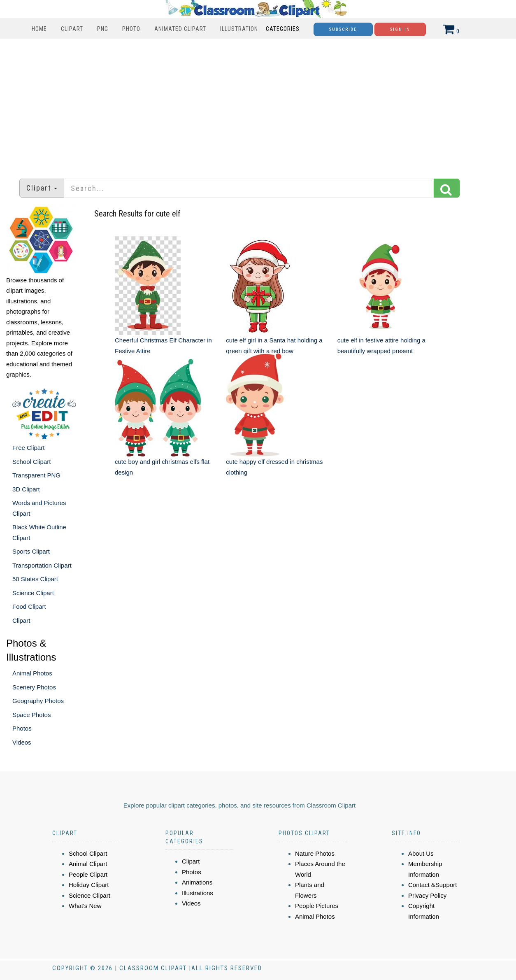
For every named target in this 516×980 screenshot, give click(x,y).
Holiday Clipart (89, 885)
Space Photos (31, 715)
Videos (22, 742)
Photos (22, 728)
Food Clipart (29, 606)
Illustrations (198, 893)
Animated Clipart (180, 29)
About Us (421, 853)
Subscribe (343, 29)
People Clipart (88, 874)
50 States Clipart (35, 579)
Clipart (72, 29)
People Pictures (317, 906)
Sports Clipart (31, 551)
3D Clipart (26, 489)
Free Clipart (28, 448)
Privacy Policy (427, 895)
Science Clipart (33, 593)
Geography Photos (38, 701)
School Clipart (31, 462)
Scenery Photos (34, 687)
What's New (85, 906)
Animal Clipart (88, 864)
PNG (103, 29)
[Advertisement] (258, 105)
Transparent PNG (36, 475)
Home (39, 29)
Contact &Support (432, 885)
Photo (131, 29)
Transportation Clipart (42, 565)
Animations (197, 882)
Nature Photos (315, 853)
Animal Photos (32, 673)
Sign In (400, 29)
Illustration (239, 29)
